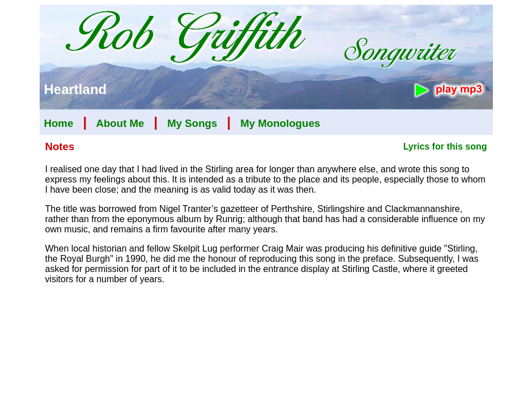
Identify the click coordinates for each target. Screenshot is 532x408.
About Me (120, 123)
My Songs (192, 123)
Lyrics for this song (445, 146)
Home (59, 123)
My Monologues (280, 123)
